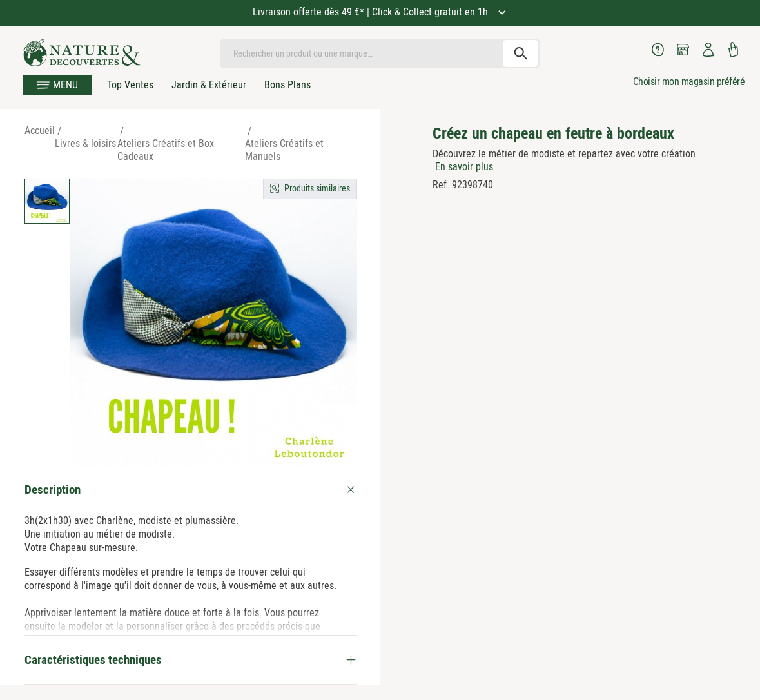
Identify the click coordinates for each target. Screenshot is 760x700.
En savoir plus (464, 167)
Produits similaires (317, 188)
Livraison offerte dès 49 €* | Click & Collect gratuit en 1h (372, 12)
